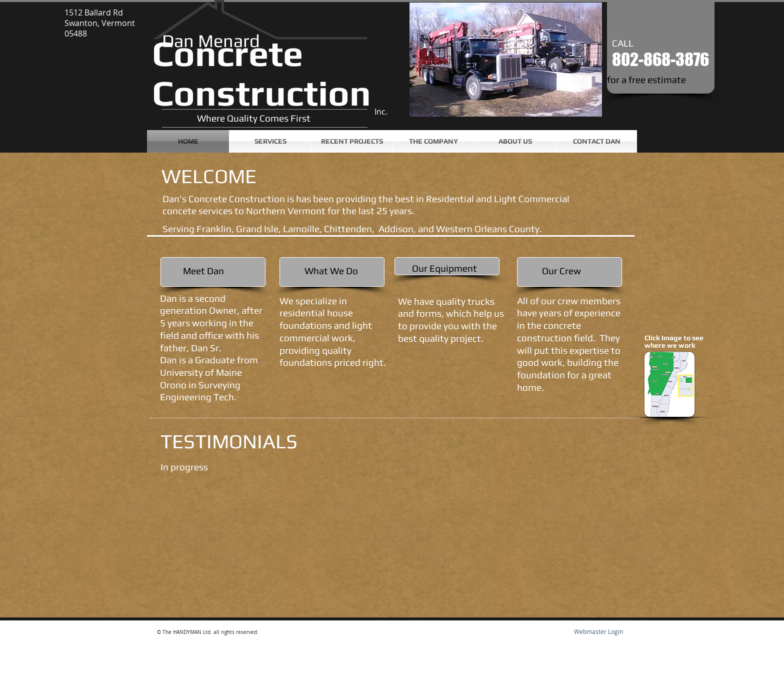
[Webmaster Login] (598, 632)
